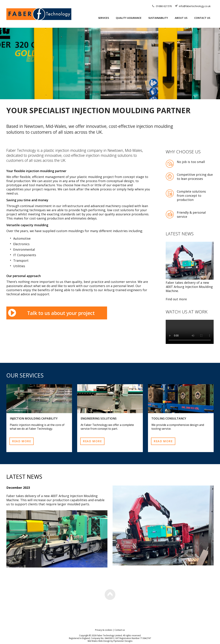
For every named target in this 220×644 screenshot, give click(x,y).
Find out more (176, 299)
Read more (22, 441)
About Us (181, 18)
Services (104, 18)
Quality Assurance (129, 18)
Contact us (120, 630)
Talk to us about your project (61, 313)
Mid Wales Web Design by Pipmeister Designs (110, 641)
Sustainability (158, 18)
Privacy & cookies (104, 630)
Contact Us (202, 18)
